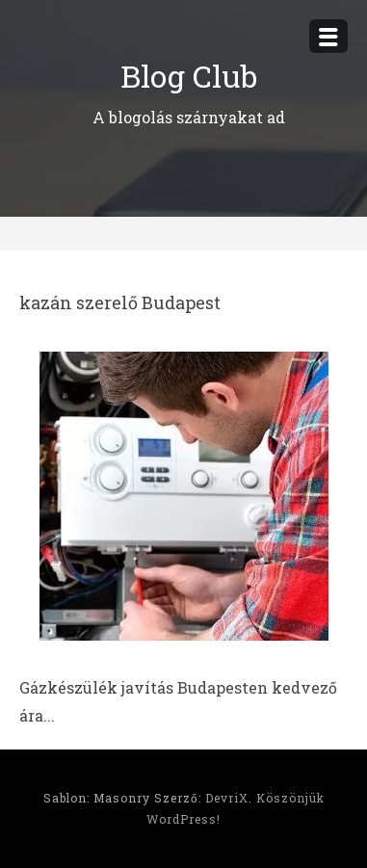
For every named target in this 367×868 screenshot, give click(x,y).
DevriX (227, 798)
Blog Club (189, 76)
